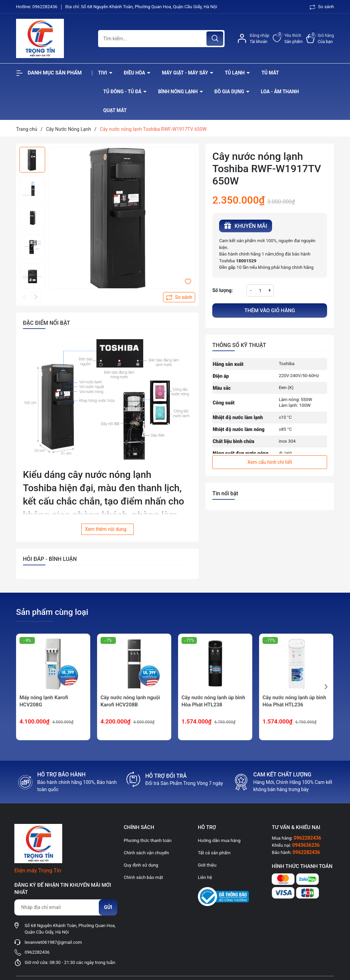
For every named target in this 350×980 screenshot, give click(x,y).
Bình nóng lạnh (179, 92)
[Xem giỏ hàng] (320, 39)
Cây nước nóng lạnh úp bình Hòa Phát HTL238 (213, 701)
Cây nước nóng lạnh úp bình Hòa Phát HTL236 (294, 701)
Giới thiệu (207, 865)
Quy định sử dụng (141, 865)
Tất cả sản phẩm (214, 853)
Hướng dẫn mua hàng (219, 840)
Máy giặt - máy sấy (186, 73)
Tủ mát (270, 73)
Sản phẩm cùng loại (52, 612)
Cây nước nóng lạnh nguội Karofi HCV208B (130, 701)
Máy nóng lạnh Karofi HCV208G (44, 701)
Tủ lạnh (235, 73)
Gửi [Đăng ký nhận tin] (108, 907)
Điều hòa (135, 73)
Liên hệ (205, 877)
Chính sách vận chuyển (146, 853)
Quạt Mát (115, 110)
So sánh (322, 7)
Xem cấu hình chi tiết (270, 462)
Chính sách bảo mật (143, 877)
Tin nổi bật (225, 493)
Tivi (103, 73)
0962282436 (45, 7)
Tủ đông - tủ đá (123, 92)
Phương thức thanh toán (148, 840)
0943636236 (306, 845)
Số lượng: (223, 290)
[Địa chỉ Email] (66, 907)
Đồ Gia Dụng (230, 92)
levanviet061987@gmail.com (53, 942)
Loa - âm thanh (280, 92)
